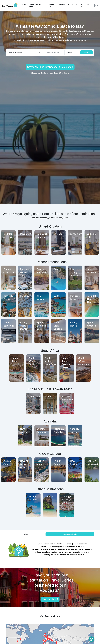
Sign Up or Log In (86, 4)
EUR (97, 4)
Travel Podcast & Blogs (36, 4)
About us (51, 4)
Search (23, 3)
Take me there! (50, 597)
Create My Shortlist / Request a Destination (50, 64)
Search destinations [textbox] (15, 50)
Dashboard (73, 3)
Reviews (62, 3)
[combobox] (25, 50)
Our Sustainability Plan (70, 532)
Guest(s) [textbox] (70, 50)
